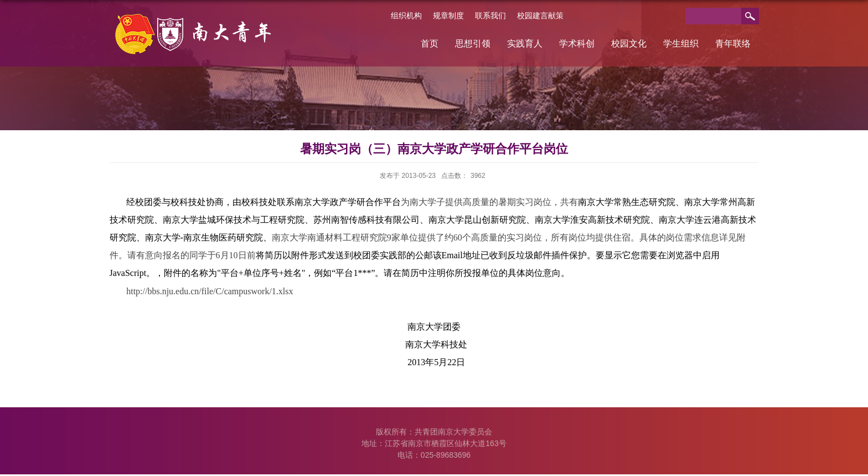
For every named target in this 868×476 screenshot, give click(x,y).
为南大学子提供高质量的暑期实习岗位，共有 (489, 202)
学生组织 (681, 43)
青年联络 (733, 43)
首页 (430, 43)
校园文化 (629, 43)
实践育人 (525, 43)
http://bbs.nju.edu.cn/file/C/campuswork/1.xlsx (210, 291)
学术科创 (577, 43)
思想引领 (473, 43)
